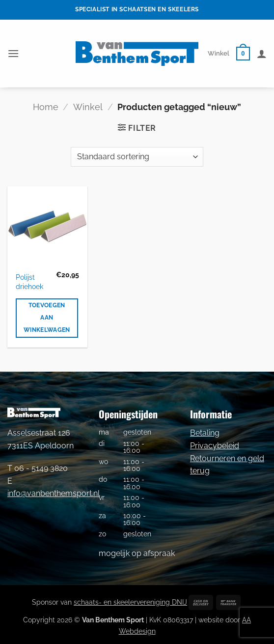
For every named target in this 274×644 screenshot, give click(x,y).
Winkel (219, 53)
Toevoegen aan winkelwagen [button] (47, 318)
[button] (13, 53)
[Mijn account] (262, 54)
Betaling (205, 433)
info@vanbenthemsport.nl (54, 493)
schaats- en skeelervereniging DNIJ (130, 602)
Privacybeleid (215, 446)
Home (46, 107)
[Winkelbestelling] (137, 157)
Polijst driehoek (29, 282)
